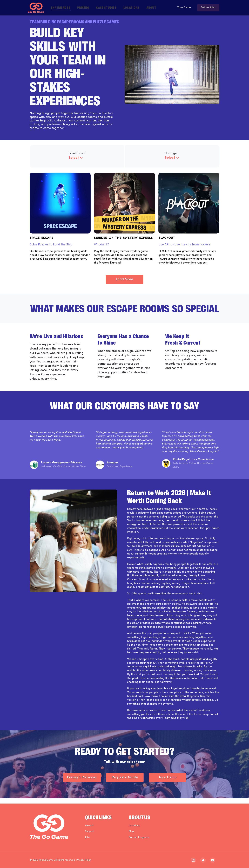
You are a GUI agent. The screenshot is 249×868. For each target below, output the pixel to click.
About (151, 7)
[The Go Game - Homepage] (36, 8)
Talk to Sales (207, 8)
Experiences (61, 7)
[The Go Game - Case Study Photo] (73, 546)
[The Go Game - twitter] (203, 860)
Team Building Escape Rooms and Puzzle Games (74, 21)
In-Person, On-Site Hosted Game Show (63, 472)
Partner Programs (139, 837)
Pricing (83, 7)
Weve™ (89, 826)
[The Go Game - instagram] (193, 860)
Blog (131, 832)
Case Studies (106, 7)
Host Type (171, 153)
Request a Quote (125, 783)
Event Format (77, 153)
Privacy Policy (84, 860)
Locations (132, 7)
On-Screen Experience (120, 472)
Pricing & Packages (82, 783)
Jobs (88, 837)
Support (90, 832)
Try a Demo (180, 8)
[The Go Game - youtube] (213, 860)
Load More (125, 285)
